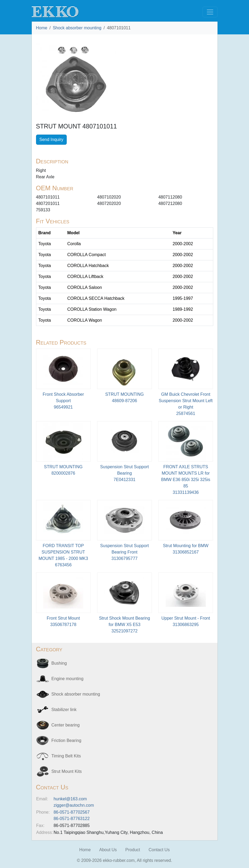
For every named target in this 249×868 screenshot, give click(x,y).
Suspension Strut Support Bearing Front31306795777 (124, 552)
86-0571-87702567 (72, 812)
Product (133, 850)
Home (42, 28)
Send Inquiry (52, 140)
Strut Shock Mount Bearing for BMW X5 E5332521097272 (124, 625)
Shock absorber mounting (77, 28)
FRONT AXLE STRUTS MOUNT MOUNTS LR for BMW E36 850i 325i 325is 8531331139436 (186, 480)
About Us (108, 850)
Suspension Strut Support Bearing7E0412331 (124, 473)
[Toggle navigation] (210, 12)
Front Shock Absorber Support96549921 (63, 401)
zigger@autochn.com (74, 805)
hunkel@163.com (70, 799)
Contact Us (159, 850)
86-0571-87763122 (72, 819)
